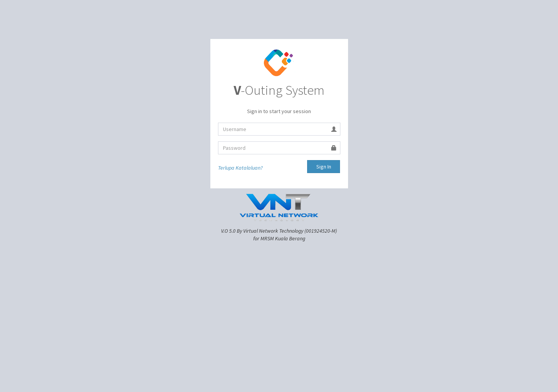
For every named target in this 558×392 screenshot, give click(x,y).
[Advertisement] (279, 300)
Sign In (324, 167)
